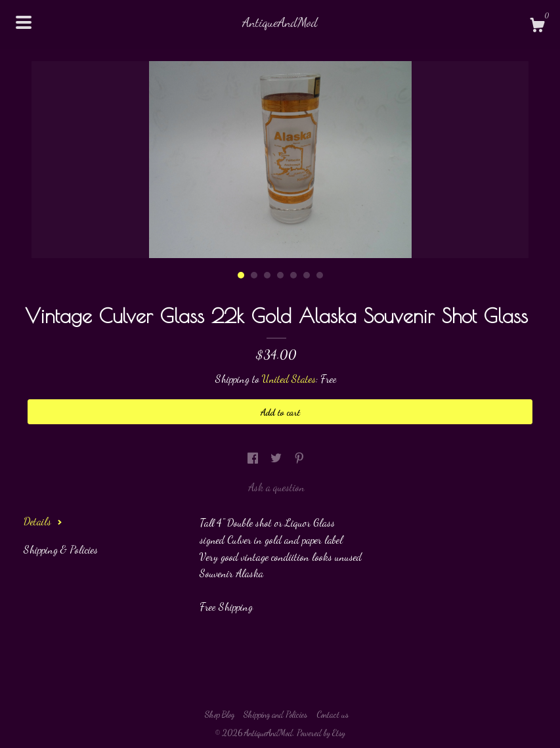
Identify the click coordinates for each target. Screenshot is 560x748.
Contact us (333, 715)
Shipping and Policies (275, 715)
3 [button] (267, 275)
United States (289, 379)
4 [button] (280, 275)
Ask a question (276, 487)
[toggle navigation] (24, 22)
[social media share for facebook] (254, 457)
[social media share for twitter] (277, 457)
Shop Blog (220, 715)
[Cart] (537, 27)
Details (43, 521)
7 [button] (320, 275)
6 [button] (307, 275)
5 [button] (293, 275)
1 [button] (241, 275)
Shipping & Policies (61, 549)
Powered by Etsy (321, 733)
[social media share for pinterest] (299, 457)
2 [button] (254, 275)
